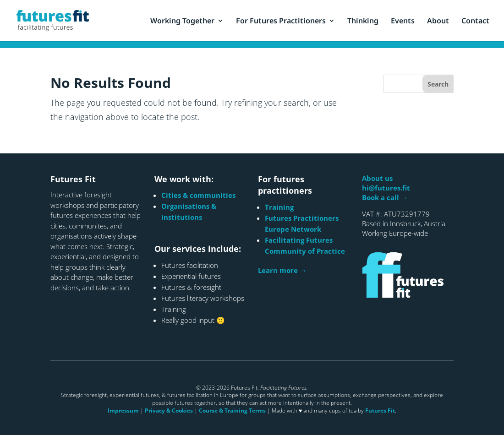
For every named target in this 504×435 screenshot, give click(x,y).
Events (403, 22)
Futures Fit (380, 411)
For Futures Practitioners (281, 22)
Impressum (123, 411)
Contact (475, 22)
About (438, 22)
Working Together (182, 22)
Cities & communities (198, 195)
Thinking (363, 22)
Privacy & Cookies (169, 411)
